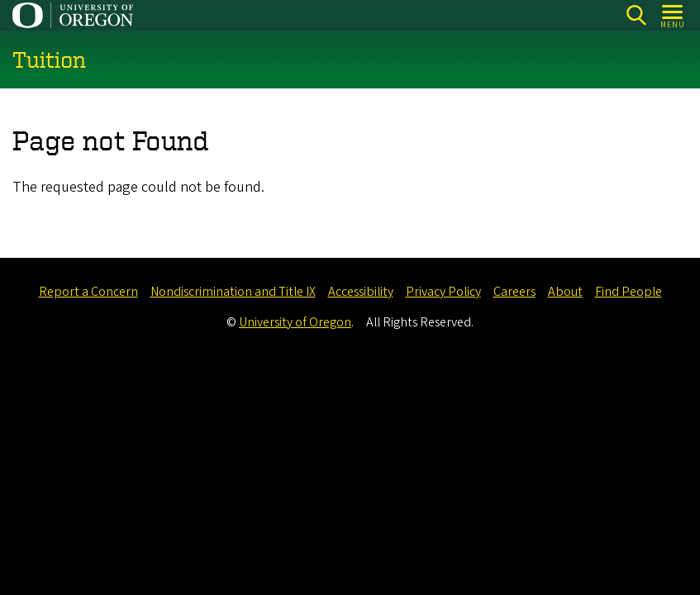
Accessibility (361, 292)
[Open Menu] (673, 15)
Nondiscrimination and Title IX (233, 292)
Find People (629, 292)
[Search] (636, 15)
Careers (514, 292)
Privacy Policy (443, 292)
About (565, 292)
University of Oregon (295, 322)
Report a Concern (88, 292)
